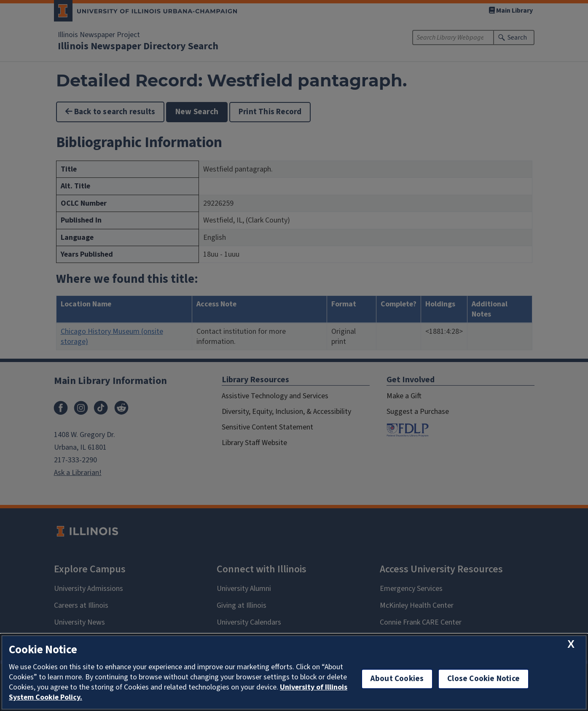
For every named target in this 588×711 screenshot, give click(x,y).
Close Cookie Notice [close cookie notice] (483, 679)
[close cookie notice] (571, 644)
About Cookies (397, 679)
